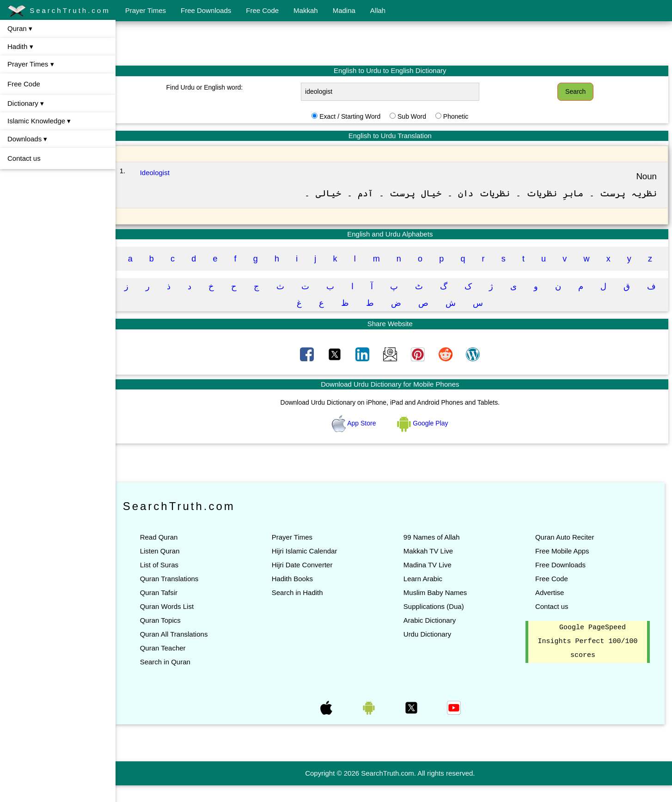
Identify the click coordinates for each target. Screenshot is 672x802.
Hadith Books (298, 595)
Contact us (24, 158)
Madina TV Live (431, 581)
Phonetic (459, 116)
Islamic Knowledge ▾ (39, 121)
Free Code (262, 10)
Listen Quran (167, 568)
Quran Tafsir (166, 609)
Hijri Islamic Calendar (310, 568)
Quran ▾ (20, 28)
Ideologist (162, 173)
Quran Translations (177, 595)
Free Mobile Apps (564, 568)
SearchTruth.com (59, 11)
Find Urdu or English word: (211, 87)
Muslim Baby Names (439, 609)
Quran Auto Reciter (567, 554)
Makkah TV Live (432, 568)
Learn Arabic (427, 595)
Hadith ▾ (20, 46)
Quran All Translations (181, 651)
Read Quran (166, 554)
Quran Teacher (170, 665)
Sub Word (415, 116)
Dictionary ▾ (26, 103)
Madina (344, 10)
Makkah (306, 10)
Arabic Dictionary (433, 637)
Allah (378, 10)
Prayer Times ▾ (31, 64)
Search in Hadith (303, 609)
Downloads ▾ (27, 139)
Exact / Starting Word (354, 116)
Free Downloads (206, 10)
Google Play (427, 440)
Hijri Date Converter (308, 581)
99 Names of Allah (435, 554)
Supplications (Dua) (437, 623)
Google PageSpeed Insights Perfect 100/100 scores (588, 658)
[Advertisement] (394, 43)
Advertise (552, 609)
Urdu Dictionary (431, 651)
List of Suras (167, 581)
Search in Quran (173, 678)
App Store (358, 440)
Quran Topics (168, 637)
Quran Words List (174, 623)
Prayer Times (146, 10)
